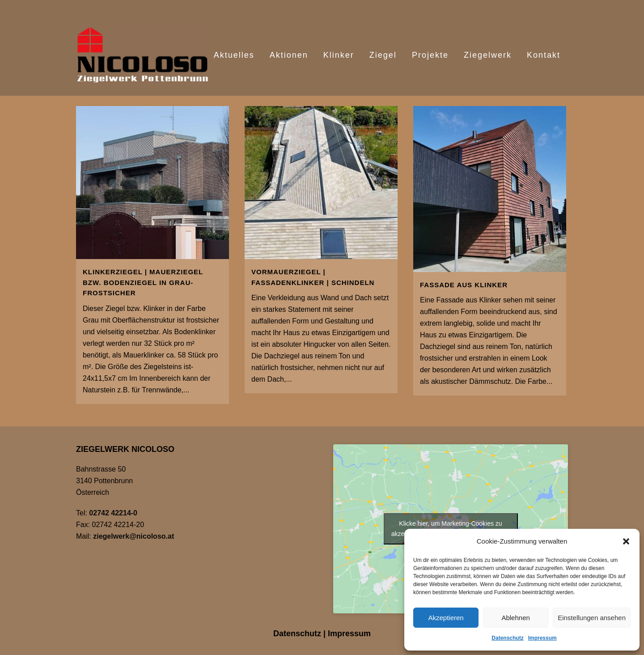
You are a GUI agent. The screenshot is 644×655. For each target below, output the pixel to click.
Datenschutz (507, 638)
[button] (626, 541)
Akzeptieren (446, 618)
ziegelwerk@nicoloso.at (133, 536)
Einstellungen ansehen (592, 618)
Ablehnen (515, 618)
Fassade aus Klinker (464, 285)
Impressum (542, 638)
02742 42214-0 (113, 513)
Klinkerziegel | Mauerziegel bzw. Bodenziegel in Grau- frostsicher (143, 282)
